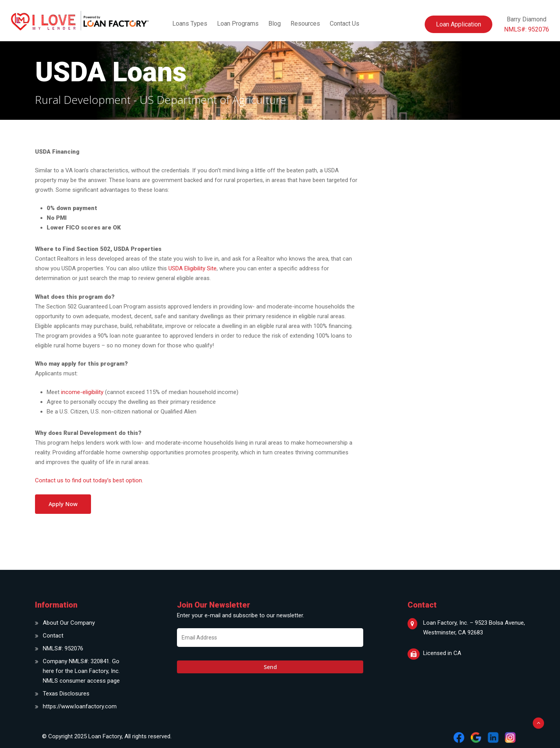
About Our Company (69, 623)
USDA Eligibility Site (192, 268)
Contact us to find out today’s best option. (89, 480)
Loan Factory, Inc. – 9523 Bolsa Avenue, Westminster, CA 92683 (474, 628)
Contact (53, 636)
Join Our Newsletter (213, 605)
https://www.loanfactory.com (80, 706)
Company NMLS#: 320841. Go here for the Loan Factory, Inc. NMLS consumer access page (81, 671)
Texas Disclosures (66, 694)
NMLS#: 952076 (63, 648)
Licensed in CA (442, 653)
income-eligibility (82, 392)
